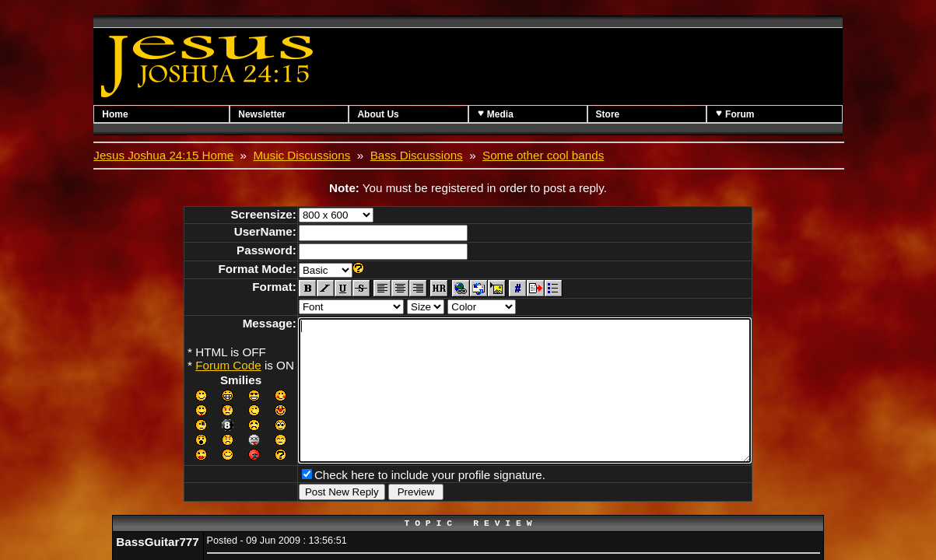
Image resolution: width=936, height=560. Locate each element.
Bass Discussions (417, 155)
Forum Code (201, 365)
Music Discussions (301, 155)
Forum (735, 114)
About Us (378, 114)
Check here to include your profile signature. (403, 500)
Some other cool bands (543, 155)
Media (495, 114)
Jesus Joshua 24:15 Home (163, 155)
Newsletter (262, 114)
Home (115, 114)
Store (608, 114)
